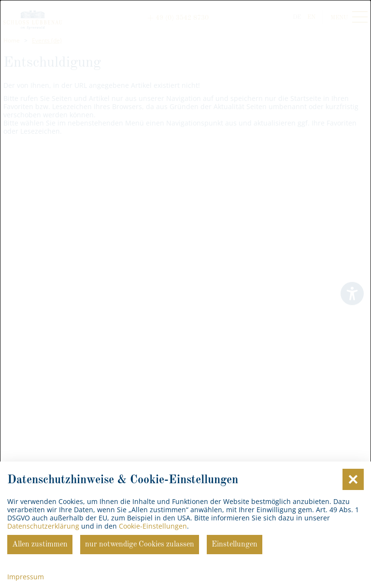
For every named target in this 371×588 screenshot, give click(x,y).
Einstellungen (235, 545)
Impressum (26, 577)
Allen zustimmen (40, 545)
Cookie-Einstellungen (153, 526)
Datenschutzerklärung (43, 526)
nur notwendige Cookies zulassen (140, 545)
